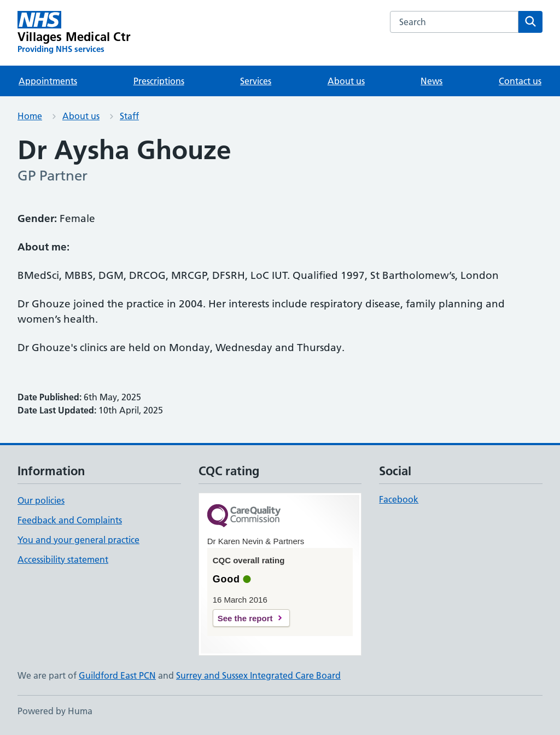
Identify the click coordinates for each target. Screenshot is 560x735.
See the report (245, 618)
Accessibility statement (63, 559)
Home (30, 116)
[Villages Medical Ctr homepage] (74, 33)
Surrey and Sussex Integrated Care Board (258, 675)
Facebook (399, 499)
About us (346, 81)
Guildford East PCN (117, 675)
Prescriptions (159, 81)
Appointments (48, 81)
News (431, 81)
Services (256, 81)
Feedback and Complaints (70, 520)
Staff (129, 116)
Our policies (41, 500)
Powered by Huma (55, 711)
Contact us (520, 81)
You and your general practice (78, 540)
